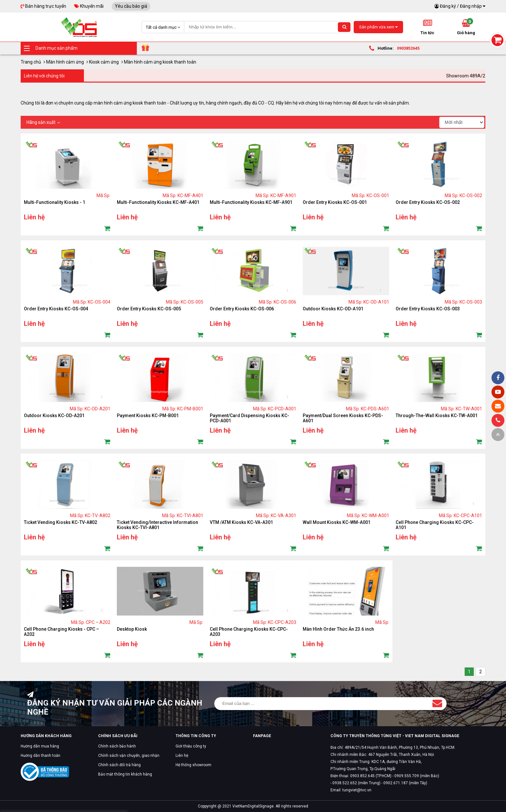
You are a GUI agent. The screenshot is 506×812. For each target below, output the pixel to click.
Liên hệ (182, 756)
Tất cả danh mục (163, 27)
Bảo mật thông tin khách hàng (125, 774)
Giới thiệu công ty (191, 746)
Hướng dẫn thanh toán (40, 756)
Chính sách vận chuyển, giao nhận (129, 756)
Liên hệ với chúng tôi (44, 76)
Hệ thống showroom (193, 765)
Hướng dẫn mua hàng (40, 746)
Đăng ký (448, 6)
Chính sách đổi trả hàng (119, 765)
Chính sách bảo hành (117, 746)
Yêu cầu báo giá (131, 6)
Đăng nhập (471, 6)
